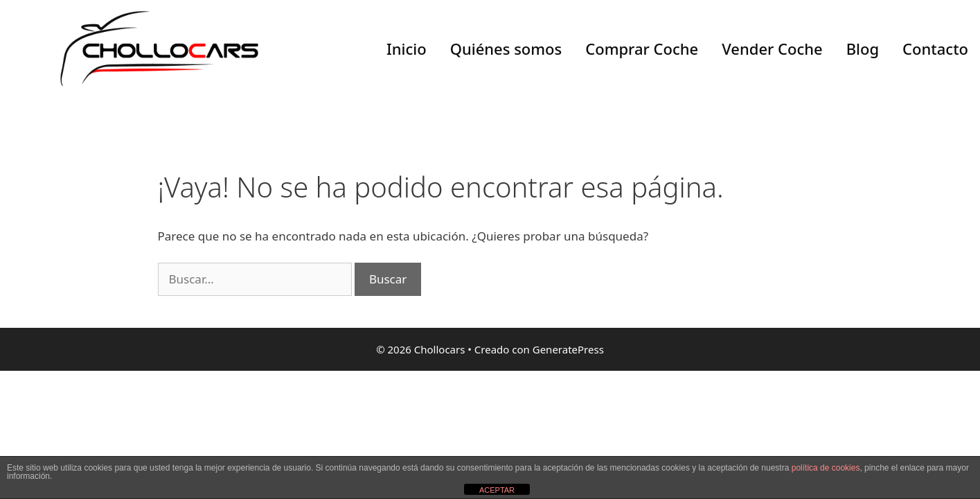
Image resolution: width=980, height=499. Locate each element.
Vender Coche (772, 49)
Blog (863, 49)
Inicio (407, 49)
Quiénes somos (506, 49)
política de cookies (826, 468)
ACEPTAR (497, 490)
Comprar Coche (642, 49)
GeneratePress (568, 349)
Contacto (935, 49)
